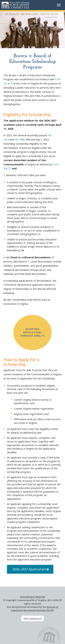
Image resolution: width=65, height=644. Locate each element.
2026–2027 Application (31, 569)
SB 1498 (19, 140)
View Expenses (32, 618)
